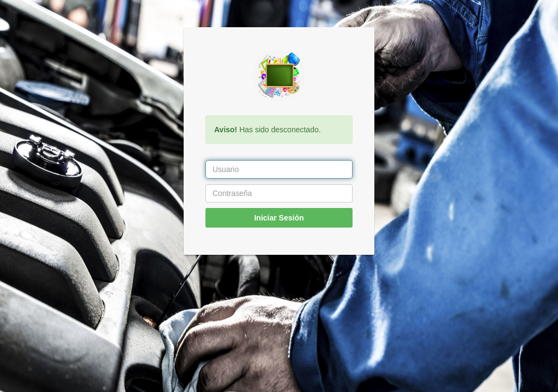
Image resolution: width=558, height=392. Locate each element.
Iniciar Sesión (279, 218)
